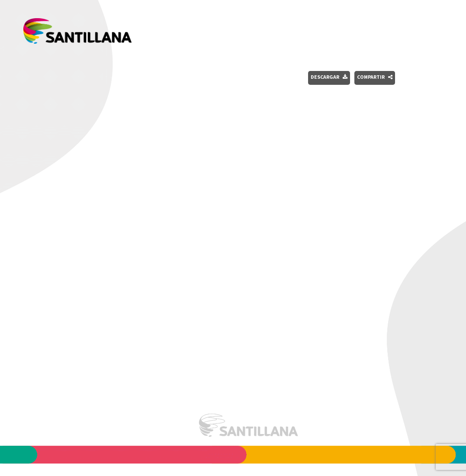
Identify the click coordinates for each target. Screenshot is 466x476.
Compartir (375, 77)
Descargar (329, 77)
